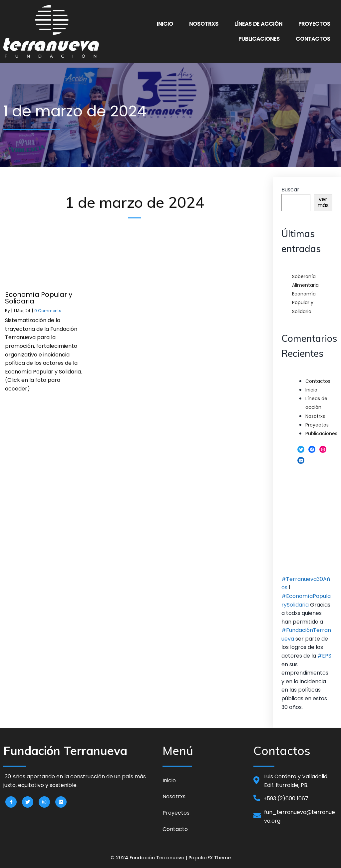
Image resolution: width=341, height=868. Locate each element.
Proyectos (317, 425)
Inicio (311, 390)
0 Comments (48, 311)
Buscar (290, 190)
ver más (323, 202)
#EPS (324, 656)
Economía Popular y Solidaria (304, 302)
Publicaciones (321, 433)
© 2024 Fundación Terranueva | (150, 858)
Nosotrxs (315, 416)
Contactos (318, 381)
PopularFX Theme (210, 858)
